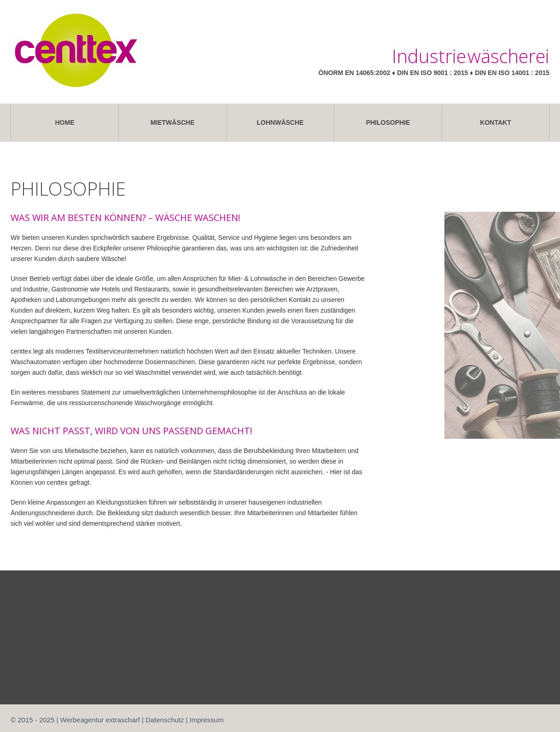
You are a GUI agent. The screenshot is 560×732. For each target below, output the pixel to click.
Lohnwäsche (280, 122)
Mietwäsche (173, 122)
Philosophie (388, 122)
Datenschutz (165, 720)
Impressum (207, 720)
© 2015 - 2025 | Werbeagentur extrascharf (75, 720)
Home (65, 122)
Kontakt (495, 122)
